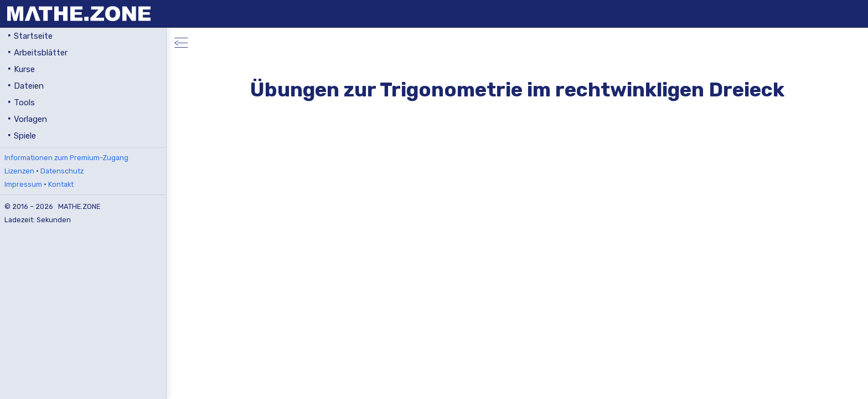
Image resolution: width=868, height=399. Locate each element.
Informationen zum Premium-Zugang (66, 158)
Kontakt (61, 184)
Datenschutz (62, 171)
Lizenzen (19, 171)
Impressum (23, 184)
